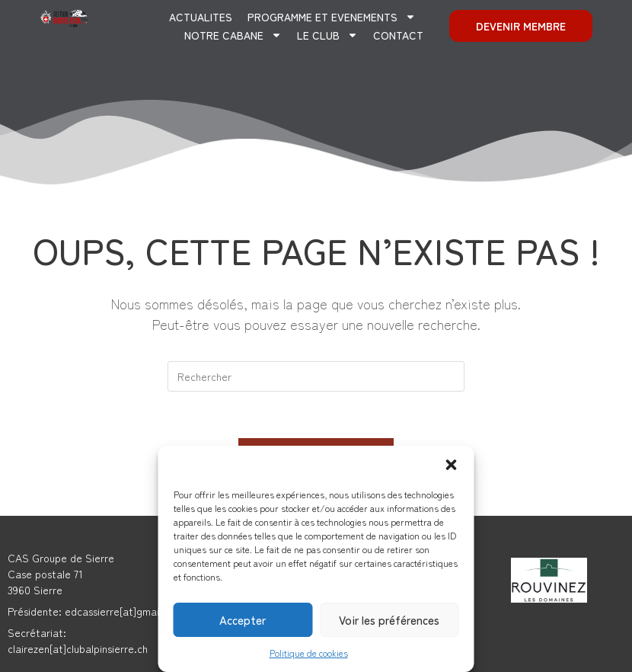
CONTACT (398, 35)
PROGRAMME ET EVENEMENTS (332, 17)
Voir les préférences (389, 620)
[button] (452, 465)
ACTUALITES (201, 17)
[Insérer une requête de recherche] (316, 376)
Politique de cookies (309, 653)
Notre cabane (233, 35)
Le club (327, 35)
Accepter (243, 620)
